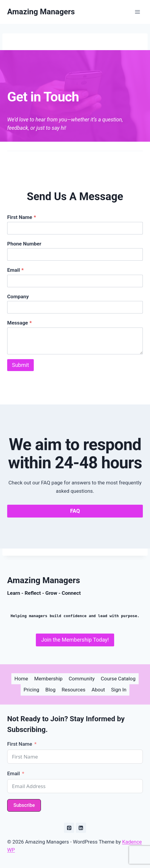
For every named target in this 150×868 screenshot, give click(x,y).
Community (82, 679)
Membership (48, 679)
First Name (22, 217)
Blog (50, 690)
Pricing (32, 690)
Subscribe (24, 805)
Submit (20, 365)
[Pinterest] (69, 828)
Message (19, 323)
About (98, 690)
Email (15, 270)
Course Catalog (118, 679)
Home (21, 679)
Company (18, 296)
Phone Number (24, 244)
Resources (74, 690)
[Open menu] (137, 12)
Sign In (119, 690)
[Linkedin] (81, 828)
